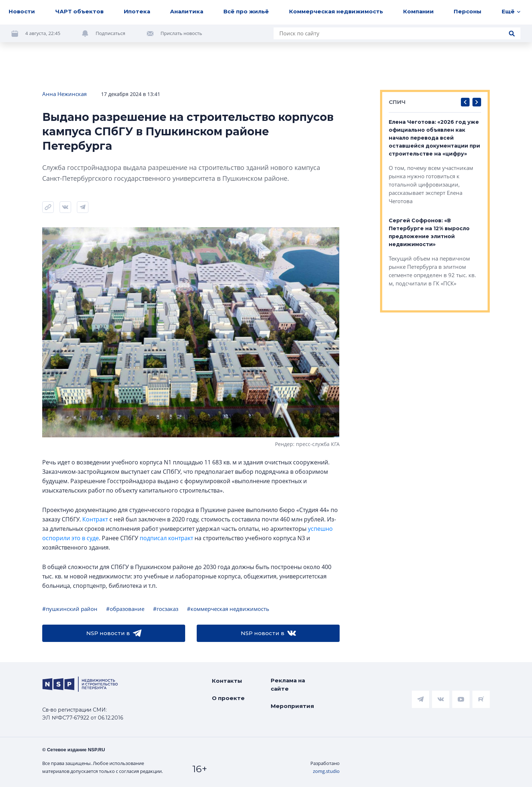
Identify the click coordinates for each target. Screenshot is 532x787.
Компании (418, 11)
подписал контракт (166, 538)
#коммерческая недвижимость (228, 609)
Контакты (227, 681)
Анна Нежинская (64, 94)
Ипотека (137, 11)
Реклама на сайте (288, 685)
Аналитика (187, 11)
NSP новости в (114, 633)
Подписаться (110, 33)
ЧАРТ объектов (79, 11)
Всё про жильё (246, 11)
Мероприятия (292, 706)
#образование (125, 609)
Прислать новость (181, 33)
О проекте (228, 698)
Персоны (468, 11)
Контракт (95, 519)
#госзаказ (166, 609)
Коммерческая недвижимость (336, 11)
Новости (22, 11)
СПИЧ (397, 102)
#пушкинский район (70, 609)
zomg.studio (326, 771)
